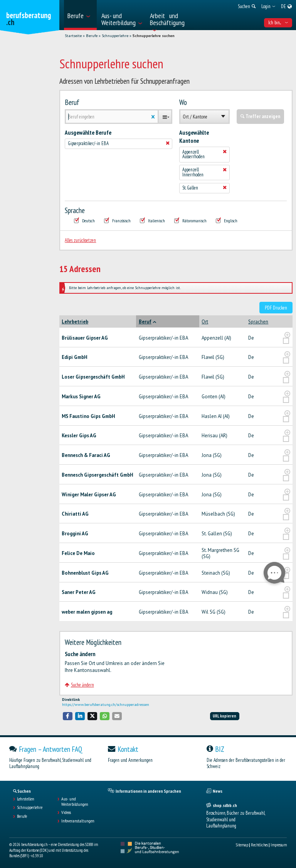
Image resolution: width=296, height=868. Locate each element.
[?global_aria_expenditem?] (287, 335)
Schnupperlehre (115, 36)
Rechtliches (259, 845)
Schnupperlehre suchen (154, 36)
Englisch (227, 221)
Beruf (72, 102)
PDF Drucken (276, 308)
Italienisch (152, 221)
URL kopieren (225, 716)
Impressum (279, 845)
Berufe (92, 36)
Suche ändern (79, 685)
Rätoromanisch (190, 221)
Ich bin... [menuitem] (278, 23)
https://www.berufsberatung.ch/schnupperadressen (106, 705)
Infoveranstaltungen (78, 821)
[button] (68, 716)
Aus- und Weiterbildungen (75, 802)
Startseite (73, 36)
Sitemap (242, 845)
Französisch (117, 221)
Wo (183, 102)
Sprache (75, 210)
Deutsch (84, 221)
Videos (66, 812)
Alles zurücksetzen (80, 240)
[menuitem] (80, 15)
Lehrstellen (26, 799)
